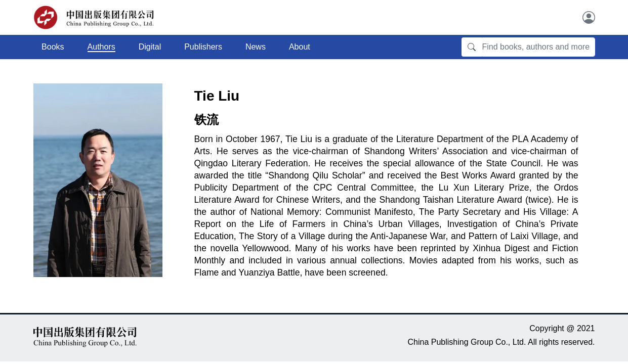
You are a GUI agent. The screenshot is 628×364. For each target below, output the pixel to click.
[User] (589, 17)
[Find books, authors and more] (538, 47)
